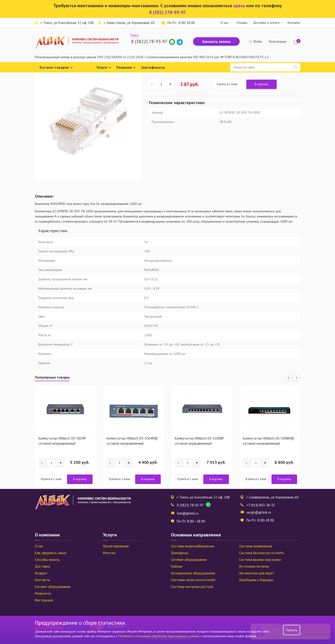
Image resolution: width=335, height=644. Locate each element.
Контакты (294, 23)
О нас (224, 23)
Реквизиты (43, 593)
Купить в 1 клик (227, 84)
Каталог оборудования (53, 587)
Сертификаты (153, 67)
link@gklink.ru (188, 513)
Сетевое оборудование (189, 560)
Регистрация (278, 41)
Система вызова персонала (260, 560)
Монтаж (109, 553)
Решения (126, 68)
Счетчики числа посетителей (193, 580)
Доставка (42, 566)
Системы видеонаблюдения (193, 546)
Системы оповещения (256, 546)
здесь (239, 6)
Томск (134, 35)
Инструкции (44, 600)
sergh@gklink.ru (259, 512)
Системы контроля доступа (192, 587)
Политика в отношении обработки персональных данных (159, 636)
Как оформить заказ (51, 553)
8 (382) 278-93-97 (167, 12)
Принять (292, 630)
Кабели (177, 566)
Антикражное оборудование (193, 573)
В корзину (261, 84)
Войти (258, 41)
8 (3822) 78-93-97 (149, 41)
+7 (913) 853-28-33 (261, 505)
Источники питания (254, 566)
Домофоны (179, 553)
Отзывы (242, 23)
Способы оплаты (47, 560)
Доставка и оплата (266, 23)
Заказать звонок (216, 41)
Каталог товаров (56, 68)
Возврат (41, 573)
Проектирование (116, 546)
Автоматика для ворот (257, 573)
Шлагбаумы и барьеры (256, 580)
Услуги (104, 68)
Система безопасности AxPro (262, 553)
